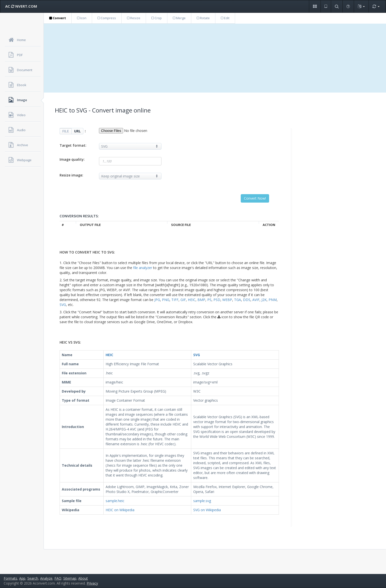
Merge (179, 18)
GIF (183, 300)
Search (33, 578)
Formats (10, 578)
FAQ (58, 578)
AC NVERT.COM (21, 6)
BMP (201, 300)
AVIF (256, 300)
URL (77, 131)
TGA (238, 300)
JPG (157, 300)
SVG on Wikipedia (207, 510)
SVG (63, 305)
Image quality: (72, 159)
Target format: (73, 145)
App (22, 578)
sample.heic (115, 501)
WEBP (227, 300)
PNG (166, 300)
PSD (217, 300)
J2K (264, 300)
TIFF (175, 300)
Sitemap (70, 578)
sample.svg (202, 501)
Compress (107, 18)
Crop (157, 18)
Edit (225, 18)
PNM (273, 300)
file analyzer (143, 268)
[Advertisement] (215, 58)
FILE (66, 131)
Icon (82, 18)
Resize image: (71, 175)
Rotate (203, 18)
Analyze (46, 578)
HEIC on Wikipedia (120, 510)
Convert (58, 18)
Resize (134, 18)
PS (209, 300)
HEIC (192, 300)
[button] (315, 7)
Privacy (92, 583)
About (83, 578)
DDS (247, 300)
